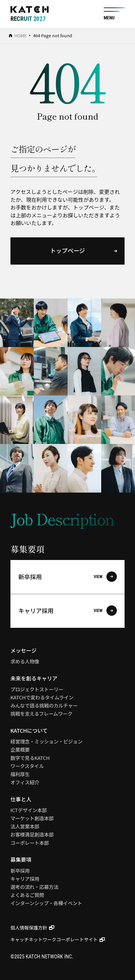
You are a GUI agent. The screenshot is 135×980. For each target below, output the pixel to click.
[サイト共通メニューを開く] (114, 14)
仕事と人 (21, 799)
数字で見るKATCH (30, 758)
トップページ (67, 250)
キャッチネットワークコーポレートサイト (54, 940)
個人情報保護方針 (29, 928)
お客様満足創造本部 (32, 834)
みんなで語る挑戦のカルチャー (44, 705)
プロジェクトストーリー (37, 689)
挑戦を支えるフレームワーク (41, 714)
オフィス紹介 (25, 782)
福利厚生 (20, 774)
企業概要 (20, 750)
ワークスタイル (27, 766)
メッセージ (23, 650)
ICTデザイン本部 (29, 810)
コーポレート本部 (30, 843)
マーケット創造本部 (32, 818)
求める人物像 (25, 661)
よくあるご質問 (27, 895)
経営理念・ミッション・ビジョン (46, 741)
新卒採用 (68, 577)
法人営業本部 (25, 826)
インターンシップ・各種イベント (46, 903)
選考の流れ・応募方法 (34, 887)
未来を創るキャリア (34, 678)
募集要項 (21, 859)
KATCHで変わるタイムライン (42, 697)
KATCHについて (29, 730)
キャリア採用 (68, 611)
